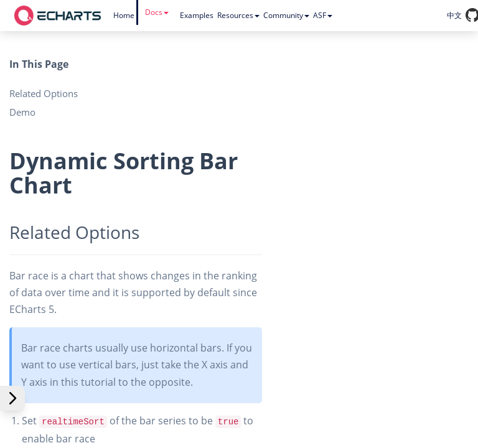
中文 (454, 15)
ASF (323, 15)
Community (286, 15)
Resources (238, 15)
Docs (157, 12)
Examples (197, 15)
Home (124, 15)
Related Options (44, 93)
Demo (22, 112)
